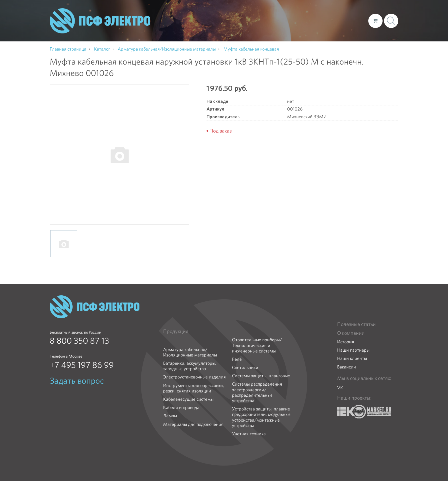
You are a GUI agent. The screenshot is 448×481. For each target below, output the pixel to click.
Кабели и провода (181, 407)
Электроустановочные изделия (194, 377)
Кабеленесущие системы (188, 399)
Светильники (245, 367)
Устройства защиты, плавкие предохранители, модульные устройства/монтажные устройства (261, 417)
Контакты (353, 21)
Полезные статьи (356, 324)
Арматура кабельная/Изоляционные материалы (190, 352)
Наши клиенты (352, 358)
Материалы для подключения (193, 424)
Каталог (282, 21)
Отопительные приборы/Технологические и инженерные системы (257, 345)
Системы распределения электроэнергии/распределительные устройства (257, 392)
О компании (255, 21)
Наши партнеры (353, 350)
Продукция (176, 331)
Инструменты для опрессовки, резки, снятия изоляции (194, 388)
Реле (237, 359)
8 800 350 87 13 (79, 341)
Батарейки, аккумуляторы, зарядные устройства (190, 366)
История (346, 342)
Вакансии (347, 367)
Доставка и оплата (317, 21)
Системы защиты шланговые (261, 376)
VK (340, 388)
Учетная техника (249, 434)
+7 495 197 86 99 (82, 365)
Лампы (170, 416)
